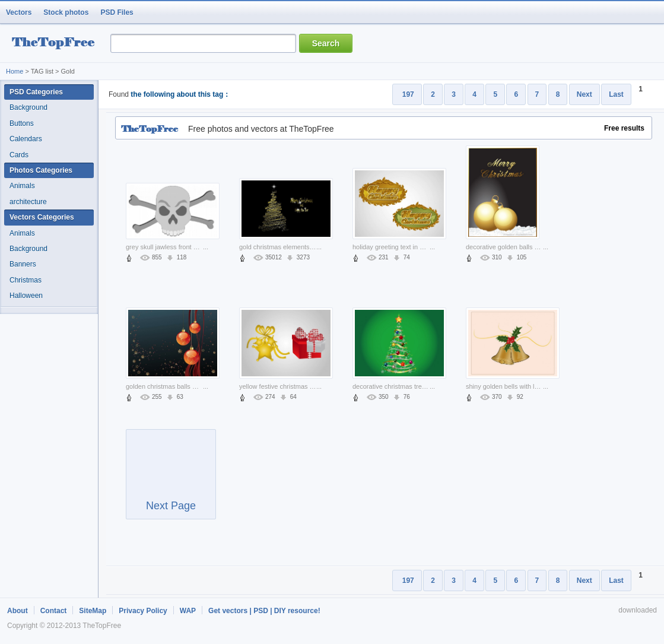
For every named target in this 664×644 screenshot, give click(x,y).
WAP (188, 611)
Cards (19, 155)
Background (28, 107)
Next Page (171, 480)
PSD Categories (36, 92)
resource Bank (56, 44)
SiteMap (93, 611)
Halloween (26, 296)
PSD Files (117, 12)
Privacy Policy (143, 611)
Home (15, 71)
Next (584, 94)
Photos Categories (41, 170)
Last (616, 94)
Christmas (26, 280)
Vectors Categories (42, 217)
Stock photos (66, 12)
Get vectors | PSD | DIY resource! (264, 611)
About (18, 611)
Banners (23, 264)
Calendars (26, 139)
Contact (54, 611)
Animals (22, 186)
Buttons (22, 123)
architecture (28, 202)
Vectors (19, 12)
